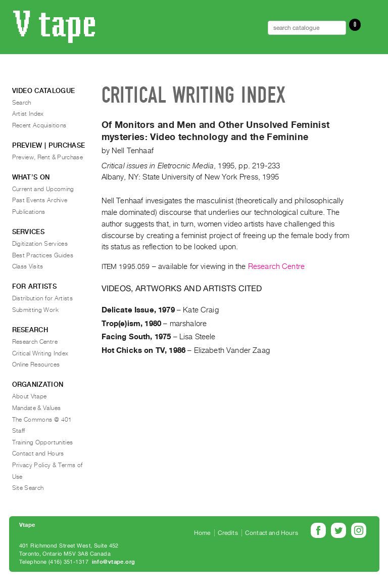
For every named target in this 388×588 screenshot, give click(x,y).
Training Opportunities (43, 442)
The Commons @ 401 (42, 420)
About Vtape (30, 396)
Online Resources (36, 365)
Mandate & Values (37, 408)
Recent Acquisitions (39, 125)
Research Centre (276, 266)
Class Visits (28, 266)
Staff (19, 431)
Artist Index (28, 114)
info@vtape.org (114, 562)
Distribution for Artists (43, 298)
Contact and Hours (38, 454)
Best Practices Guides (43, 255)
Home (202, 533)
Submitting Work (35, 310)
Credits (228, 533)
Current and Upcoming (43, 189)
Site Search (28, 488)
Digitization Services (40, 244)
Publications (29, 212)
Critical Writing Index (40, 353)
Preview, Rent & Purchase (48, 157)
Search (22, 103)
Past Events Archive (40, 200)
